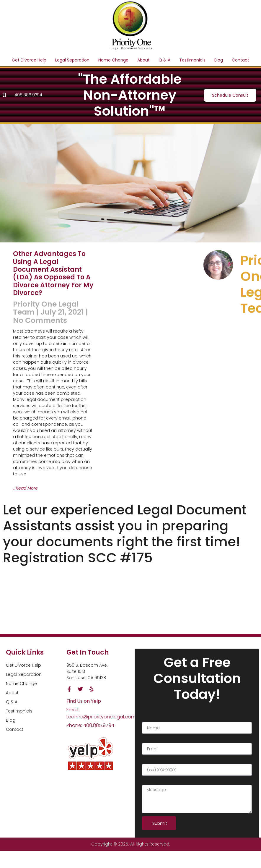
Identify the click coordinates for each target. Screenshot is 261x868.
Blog (219, 60)
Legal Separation (72, 60)
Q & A (164, 60)
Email (148, 740)
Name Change (113, 60)
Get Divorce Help (29, 60)
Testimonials (192, 60)
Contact (240, 60)
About (143, 60)
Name (148, 719)
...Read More (25, 488)
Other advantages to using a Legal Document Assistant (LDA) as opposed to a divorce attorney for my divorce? (53, 273)
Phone (149, 761)
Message (152, 782)
